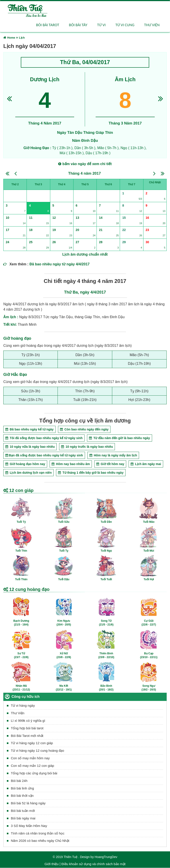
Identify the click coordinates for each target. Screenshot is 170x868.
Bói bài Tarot (48, 25)
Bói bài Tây (78, 25)
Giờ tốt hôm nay (110, 464)
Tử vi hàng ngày (23, 706)
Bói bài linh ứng (22, 788)
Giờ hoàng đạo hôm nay (25, 464)
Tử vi (101, 25)
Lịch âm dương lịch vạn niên (28, 473)
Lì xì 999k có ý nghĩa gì (28, 721)
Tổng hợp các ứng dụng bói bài (34, 773)
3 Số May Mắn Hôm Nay (29, 826)
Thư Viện (18, 713)
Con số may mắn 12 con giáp (32, 766)
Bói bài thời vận (22, 796)
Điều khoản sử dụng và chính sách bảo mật (93, 864)
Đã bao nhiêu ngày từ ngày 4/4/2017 (60, 264)
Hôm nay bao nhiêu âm (71, 464)
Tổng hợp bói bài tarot (27, 728)
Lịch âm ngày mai (146, 464)
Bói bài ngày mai (23, 818)
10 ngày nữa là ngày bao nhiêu (30, 447)
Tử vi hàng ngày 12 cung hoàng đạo (38, 751)
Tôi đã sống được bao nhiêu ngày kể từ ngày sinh (44, 438)
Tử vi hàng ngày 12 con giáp (32, 743)
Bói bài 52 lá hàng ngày (28, 803)
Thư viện (152, 25)
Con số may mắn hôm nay (30, 758)
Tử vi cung (125, 25)
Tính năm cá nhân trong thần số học (38, 833)
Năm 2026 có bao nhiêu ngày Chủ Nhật (40, 841)
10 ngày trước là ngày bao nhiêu (87, 447)
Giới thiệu (52, 864)
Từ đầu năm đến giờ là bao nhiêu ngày (120, 438)
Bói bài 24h (19, 781)
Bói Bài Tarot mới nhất (27, 736)
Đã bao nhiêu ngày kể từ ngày (29, 429)
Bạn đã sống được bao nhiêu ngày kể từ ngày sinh (44, 455)
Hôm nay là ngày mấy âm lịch (113, 455)
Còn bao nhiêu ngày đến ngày (84, 429)
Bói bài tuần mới (23, 811)
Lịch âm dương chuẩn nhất (85, 255)
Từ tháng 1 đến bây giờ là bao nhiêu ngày (91, 473)
